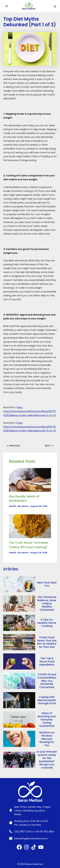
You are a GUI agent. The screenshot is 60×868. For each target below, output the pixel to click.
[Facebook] (19, 847)
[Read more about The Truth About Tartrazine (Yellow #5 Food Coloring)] (30, 526)
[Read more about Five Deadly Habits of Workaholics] (30, 480)
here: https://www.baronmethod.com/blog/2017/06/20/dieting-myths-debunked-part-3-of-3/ (30, 427)
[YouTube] (41, 847)
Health (13, 506)
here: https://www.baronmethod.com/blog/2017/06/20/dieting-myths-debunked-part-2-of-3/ (30, 411)
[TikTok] (34, 847)
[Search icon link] (55, 6)
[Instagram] (26, 847)
